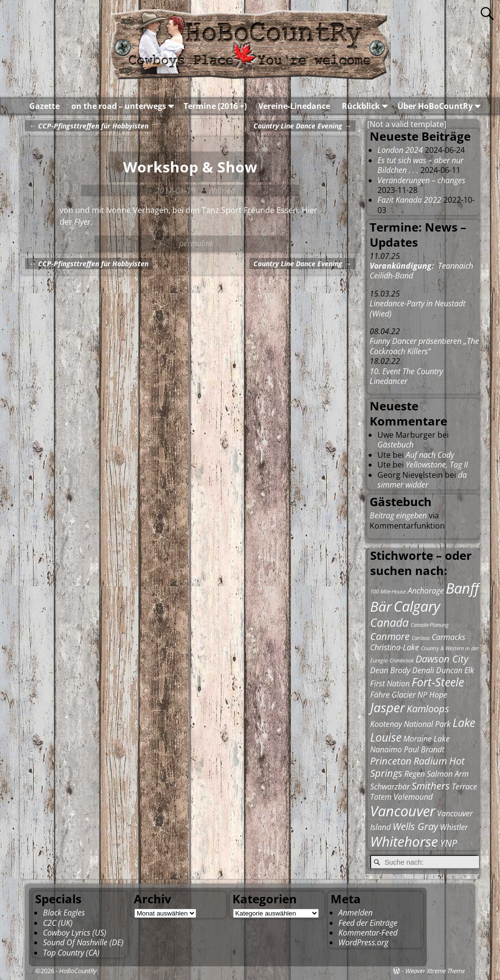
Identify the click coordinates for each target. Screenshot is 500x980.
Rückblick (367, 106)
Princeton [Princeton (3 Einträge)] (391, 761)
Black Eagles (64, 913)
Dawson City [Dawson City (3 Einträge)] (442, 659)
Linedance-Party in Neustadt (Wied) (417, 308)
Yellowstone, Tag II (437, 465)
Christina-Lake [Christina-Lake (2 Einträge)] (395, 647)
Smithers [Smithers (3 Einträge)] (431, 786)
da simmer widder (422, 480)
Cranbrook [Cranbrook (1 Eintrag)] (402, 660)
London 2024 (400, 150)
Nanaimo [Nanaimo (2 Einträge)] (386, 749)
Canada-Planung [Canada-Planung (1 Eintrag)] (430, 625)
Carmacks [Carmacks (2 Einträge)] (448, 637)
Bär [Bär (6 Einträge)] (381, 606)
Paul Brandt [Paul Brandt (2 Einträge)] (424, 749)
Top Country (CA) (71, 953)
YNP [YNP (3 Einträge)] (448, 843)
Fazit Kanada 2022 (409, 200)
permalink (197, 243)
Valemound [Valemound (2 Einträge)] (413, 797)
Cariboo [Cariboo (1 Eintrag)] (421, 638)
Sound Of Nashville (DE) (83, 942)
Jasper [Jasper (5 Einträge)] (387, 708)
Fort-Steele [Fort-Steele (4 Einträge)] (438, 682)
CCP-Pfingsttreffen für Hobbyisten (88, 126)
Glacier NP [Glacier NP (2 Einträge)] (409, 695)
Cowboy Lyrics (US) (75, 933)
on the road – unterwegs (125, 106)
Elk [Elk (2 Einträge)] (469, 670)
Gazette (44, 106)
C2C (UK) (58, 923)
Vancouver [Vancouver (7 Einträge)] (403, 811)
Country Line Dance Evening (302, 126)
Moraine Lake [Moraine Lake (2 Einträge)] (427, 739)
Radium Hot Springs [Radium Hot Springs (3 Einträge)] (417, 767)
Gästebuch (396, 445)
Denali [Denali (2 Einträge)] (423, 670)
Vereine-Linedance (294, 106)
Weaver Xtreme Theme (435, 971)
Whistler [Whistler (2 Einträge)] (454, 827)
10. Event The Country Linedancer (406, 376)
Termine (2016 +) (215, 106)
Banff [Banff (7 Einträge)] (462, 588)
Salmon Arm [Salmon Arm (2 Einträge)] (448, 774)
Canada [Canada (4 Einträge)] (389, 622)
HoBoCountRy (78, 971)
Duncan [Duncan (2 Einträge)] (449, 670)
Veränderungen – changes (421, 180)
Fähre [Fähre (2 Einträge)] (380, 695)
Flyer (82, 222)
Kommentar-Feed (368, 933)
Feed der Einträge (368, 923)
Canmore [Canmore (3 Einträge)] (390, 636)
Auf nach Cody (430, 455)
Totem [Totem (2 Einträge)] (381, 797)
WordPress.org (363, 942)
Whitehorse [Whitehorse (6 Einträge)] (404, 841)
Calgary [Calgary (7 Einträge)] (417, 606)
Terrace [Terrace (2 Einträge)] (464, 787)
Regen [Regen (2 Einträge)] (415, 774)
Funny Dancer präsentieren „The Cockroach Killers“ (424, 346)
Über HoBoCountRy (441, 106)
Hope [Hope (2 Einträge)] (438, 695)
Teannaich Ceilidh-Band (421, 271)
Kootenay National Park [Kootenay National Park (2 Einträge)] (410, 724)
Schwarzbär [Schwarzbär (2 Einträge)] (390, 787)
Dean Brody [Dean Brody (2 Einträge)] (390, 670)
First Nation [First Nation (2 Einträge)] (390, 683)
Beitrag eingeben (398, 515)
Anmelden (355, 913)
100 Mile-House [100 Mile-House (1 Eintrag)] (388, 592)
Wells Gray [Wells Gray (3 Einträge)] (415, 826)
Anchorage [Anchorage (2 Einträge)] (426, 591)
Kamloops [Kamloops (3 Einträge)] (428, 709)
